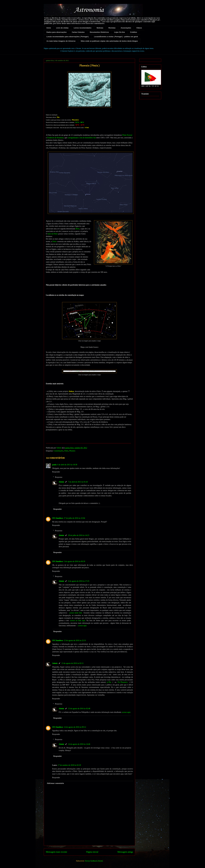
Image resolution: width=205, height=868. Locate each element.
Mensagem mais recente (56, 852)
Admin (61, 482)
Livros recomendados (83, 28)
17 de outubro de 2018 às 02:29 (69, 765)
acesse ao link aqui (78, 621)
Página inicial (92, 852)
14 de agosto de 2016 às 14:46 (79, 744)
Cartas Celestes (78, 32)
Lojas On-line (119, 32)
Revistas (112, 28)
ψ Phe (109, 682)
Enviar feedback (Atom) (94, 861)
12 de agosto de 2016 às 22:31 (75, 640)
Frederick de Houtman (55, 138)
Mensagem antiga (125, 852)
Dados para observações (57, 32)
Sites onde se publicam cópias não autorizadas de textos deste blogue (109, 41)
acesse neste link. (76, 613)
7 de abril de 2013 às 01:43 (78, 482)
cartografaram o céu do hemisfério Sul (82, 138)
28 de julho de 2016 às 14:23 (79, 535)
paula (54, 465)
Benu (78, 229)
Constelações (59, 451)
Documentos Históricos (99, 32)
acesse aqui (126, 712)
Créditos (134, 32)
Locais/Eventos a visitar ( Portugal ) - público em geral (116, 37)
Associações (126, 28)
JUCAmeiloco (58, 518)
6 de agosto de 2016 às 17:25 (79, 581)
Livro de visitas (62, 28)
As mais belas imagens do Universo (61, 41)
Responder (56, 472)
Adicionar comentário (55, 783)
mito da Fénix (53, 234)
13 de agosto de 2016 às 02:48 (79, 709)
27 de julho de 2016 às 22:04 (74, 518)
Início (49, 28)
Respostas (59, 477)
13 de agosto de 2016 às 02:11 (72, 663)
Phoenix (72, 451)
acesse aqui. (83, 626)
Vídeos (139, 28)
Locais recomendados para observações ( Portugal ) (68, 37)
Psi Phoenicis (123, 682)
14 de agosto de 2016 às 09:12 (75, 727)
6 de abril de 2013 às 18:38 (67, 465)
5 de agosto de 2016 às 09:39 (74, 561)
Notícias (100, 28)
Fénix (54, 241)
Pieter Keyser (127, 135)
